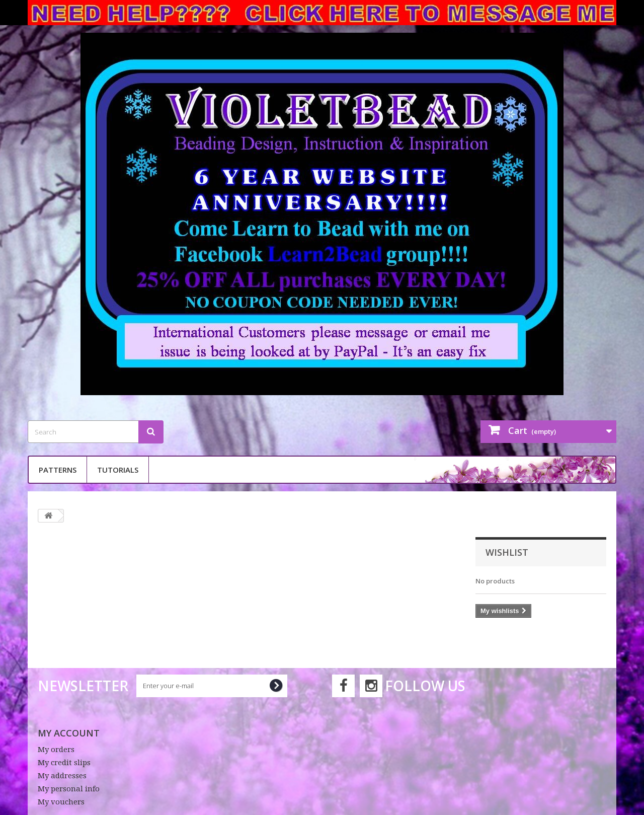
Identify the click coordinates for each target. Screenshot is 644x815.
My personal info (69, 789)
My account (69, 733)
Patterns (58, 470)
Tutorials (118, 470)
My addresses (62, 776)
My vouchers (61, 802)
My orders (56, 750)
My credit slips (64, 763)
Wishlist (507, 552)
